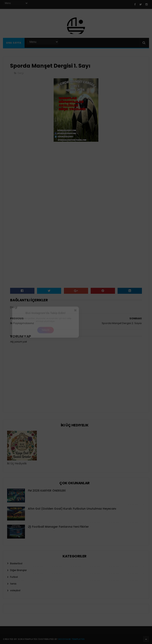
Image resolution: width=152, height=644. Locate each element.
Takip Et (45, 333)
